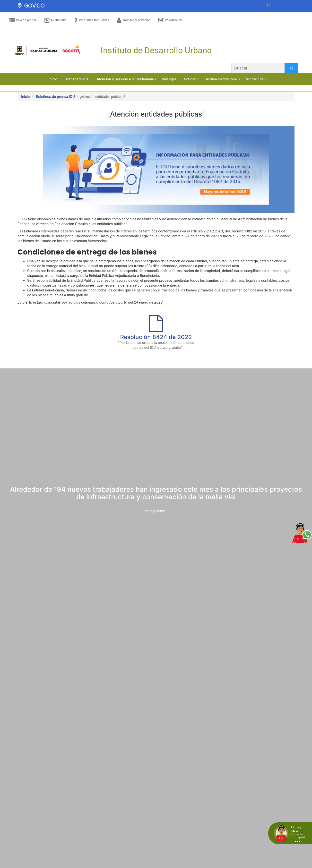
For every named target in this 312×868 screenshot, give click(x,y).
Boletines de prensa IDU (55, 97)
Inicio (26, 97)
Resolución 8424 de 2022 (156, 337)
